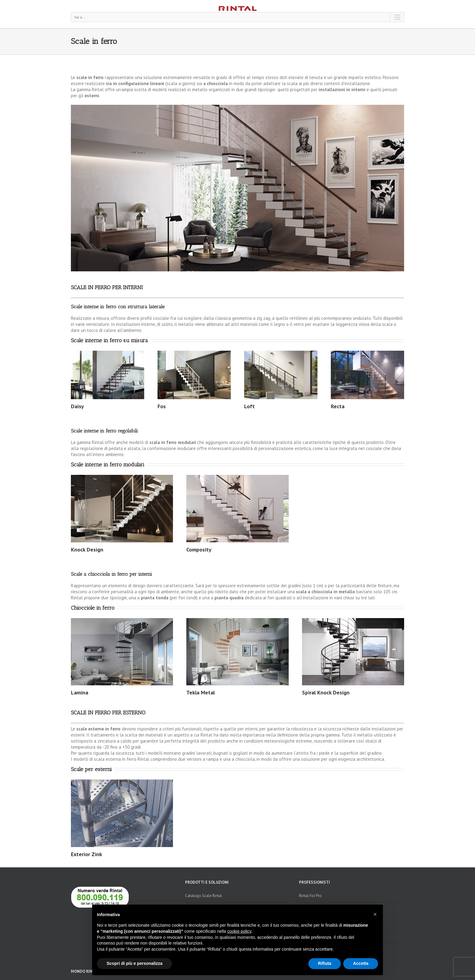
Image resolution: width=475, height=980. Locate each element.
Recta (338, 406)
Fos (162, 406)
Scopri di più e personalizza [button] (135, 963)
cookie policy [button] (239, 931)
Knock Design (87, 550)
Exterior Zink (86, 854)
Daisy (77, 406)
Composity (199, 550)
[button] (375, 914)
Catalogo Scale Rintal (204, 896)
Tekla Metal (201, 692)
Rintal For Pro (310, 896)
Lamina (80, 692)
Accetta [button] (361, 963)
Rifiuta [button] (325, 963)
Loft (249, 406)
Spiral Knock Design (326, 692)
